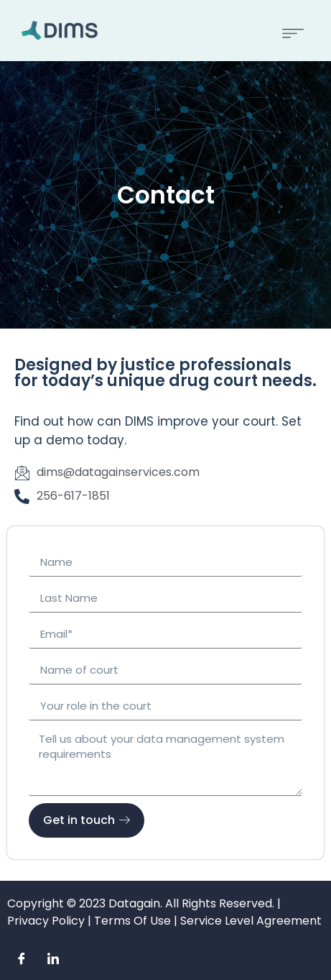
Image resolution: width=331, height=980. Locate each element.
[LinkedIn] (53, 958)
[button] (293, 31)
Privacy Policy (46, 921)
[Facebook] (22, 958)
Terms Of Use (132, 921)
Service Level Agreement (251, 921)
